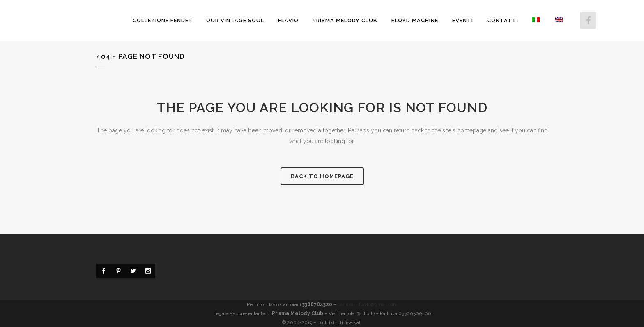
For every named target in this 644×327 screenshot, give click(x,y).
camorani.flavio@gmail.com (368, 304)
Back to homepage (322, 176)
